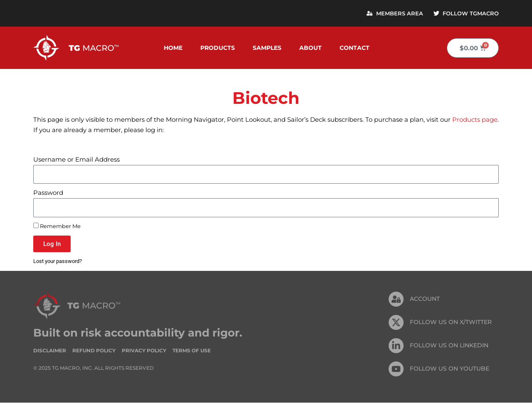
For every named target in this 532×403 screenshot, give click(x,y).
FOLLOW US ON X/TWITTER (451, 322)
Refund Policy (94, 350)
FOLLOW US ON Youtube (449, 369)
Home (173, 48)
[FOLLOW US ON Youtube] (396, 369)
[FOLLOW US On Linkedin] (396, 346)
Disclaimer (50, 350)
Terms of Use (192, 350)
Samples (267, 48)
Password (48, 193)
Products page (475, 120)
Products (218, 48)
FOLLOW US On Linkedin (449, 346)
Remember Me (57, 226)
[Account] (396, 300)
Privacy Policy (144, 350)
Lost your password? (58, 262)
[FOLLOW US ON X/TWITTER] (396, 323)
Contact (355, 48)
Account (425, 299)
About (310, 48)
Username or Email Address (76, 160)
